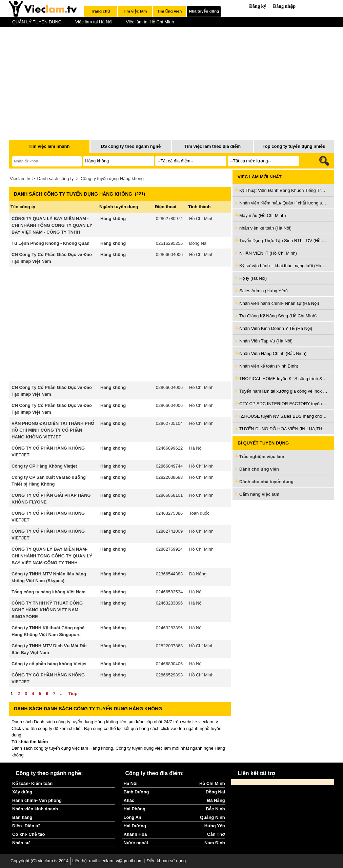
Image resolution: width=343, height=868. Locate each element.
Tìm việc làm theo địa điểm (213, 146)
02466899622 (169, 448)
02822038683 (169, 477)
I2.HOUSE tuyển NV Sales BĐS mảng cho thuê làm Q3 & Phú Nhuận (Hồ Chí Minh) (283, 416)
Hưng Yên (215, 826)
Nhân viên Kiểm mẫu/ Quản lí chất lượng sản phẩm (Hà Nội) (283, 203)
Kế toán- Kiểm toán (32, 783)
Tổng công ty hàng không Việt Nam (48, 592)
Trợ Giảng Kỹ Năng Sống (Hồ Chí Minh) (278, 316)
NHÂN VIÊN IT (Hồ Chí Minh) (268, 253)
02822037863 (169, 646)
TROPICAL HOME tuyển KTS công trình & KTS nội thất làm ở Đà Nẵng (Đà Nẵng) (283, 379)
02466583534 (169, 592)
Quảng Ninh (213, 817)
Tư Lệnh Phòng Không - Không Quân (51, 243)
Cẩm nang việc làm (259, 494)
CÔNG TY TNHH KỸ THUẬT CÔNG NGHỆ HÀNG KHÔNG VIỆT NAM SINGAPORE (47, 610)
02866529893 (169, 675)
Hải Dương (135, 826)
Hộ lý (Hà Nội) (253, 278)
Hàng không (113, 219)
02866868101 (169, 495)
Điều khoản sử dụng (166, 861)
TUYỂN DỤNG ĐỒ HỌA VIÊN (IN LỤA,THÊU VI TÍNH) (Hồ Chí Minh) (283, 429)
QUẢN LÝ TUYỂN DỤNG (37, 22)
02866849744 (169, 466)
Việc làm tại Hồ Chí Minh (150, 22)
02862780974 (169, 219)
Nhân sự (21, 843)
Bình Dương (136, 792)
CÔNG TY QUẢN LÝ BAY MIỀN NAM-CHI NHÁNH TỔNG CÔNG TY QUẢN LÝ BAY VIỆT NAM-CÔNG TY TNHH (52, 556)
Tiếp (73, 694)
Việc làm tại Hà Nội (94, 22)
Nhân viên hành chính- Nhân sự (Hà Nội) (279, 303)
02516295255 (169, 243)
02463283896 (169, 603)
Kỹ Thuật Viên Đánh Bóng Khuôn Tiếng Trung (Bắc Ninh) (283, 190)
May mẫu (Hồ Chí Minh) (263, 215)
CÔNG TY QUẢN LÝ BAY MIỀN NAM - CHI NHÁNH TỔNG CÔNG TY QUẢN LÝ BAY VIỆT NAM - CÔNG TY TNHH (52, 225)
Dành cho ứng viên (259, 469)
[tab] (100, 11)
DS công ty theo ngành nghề (131, 146)
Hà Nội (196, 448)
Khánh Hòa (135, 834)
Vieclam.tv (20, 179)
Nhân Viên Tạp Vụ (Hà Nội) (266, 341)
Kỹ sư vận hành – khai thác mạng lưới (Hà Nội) (283, 266)
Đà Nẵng (198, 574)
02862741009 (169, 531)
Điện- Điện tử (26, 826)
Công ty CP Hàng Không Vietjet (44, 466)
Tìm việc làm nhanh (49, 146)
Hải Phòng (135, 809)
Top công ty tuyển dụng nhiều (294, 146)
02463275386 (169, 513)
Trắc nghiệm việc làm (266, 457)
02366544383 (169, 574)
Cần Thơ (216, 834)
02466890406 (169, 664)
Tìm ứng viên (170, 11)
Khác (129, 800)
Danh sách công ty (56, 179)
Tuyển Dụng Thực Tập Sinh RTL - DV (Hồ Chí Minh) (283, 241)
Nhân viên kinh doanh (35, 809)
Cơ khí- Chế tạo (28, 834)
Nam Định (215, 843)
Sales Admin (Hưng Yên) (264, 291)
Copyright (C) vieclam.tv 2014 (39, 861)
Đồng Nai (198, 243)
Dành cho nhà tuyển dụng (266, 482)
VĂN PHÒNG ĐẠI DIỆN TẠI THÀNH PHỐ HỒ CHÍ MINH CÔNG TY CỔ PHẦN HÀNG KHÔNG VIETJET (53, 430)
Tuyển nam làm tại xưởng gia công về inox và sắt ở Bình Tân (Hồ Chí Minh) (283, 391)
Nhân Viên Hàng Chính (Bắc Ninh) (273, 353)
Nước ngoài (136, 843)
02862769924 (169, 549)
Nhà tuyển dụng (204, 11)
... (62, 694)
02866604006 (169, 254)
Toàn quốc (199, 513)
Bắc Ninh (215, 809)
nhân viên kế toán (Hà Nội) (265, 228)
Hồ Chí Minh (201, 219)
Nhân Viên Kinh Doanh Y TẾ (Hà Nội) (276, 328)
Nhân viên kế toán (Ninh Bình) (269, 366)
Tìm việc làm (135, 11)
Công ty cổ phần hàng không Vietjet (49, 664)
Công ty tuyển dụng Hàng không (112, 179)
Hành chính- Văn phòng (37, 800)
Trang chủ (100, 11)
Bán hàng (22, 817)
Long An (133, 817)
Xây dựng (22, 792)
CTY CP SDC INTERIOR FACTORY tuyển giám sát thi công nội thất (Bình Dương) (283, 404)
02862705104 (169, 423)
